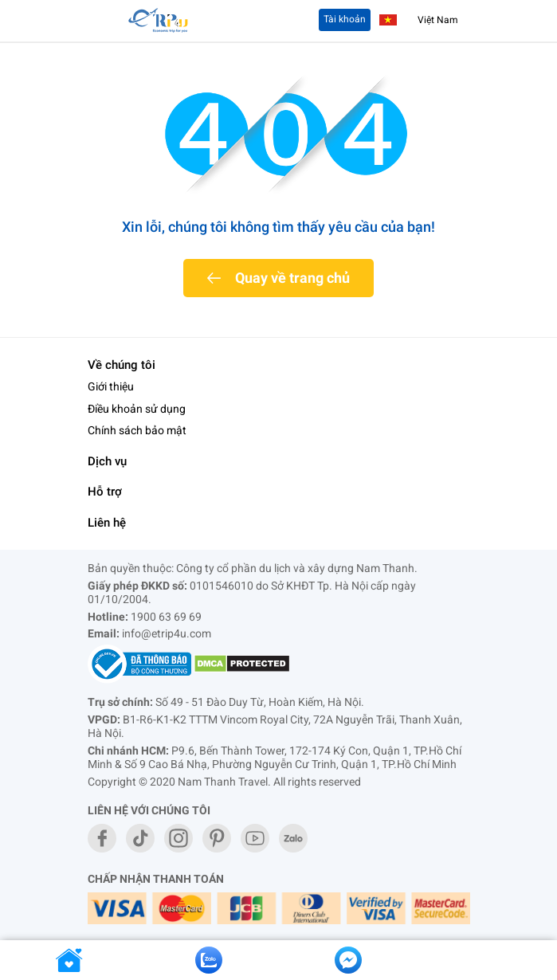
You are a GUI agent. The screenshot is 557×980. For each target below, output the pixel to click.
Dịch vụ (107, 461)
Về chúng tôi (122, 365)
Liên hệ (107, 523)
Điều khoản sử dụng (137, 409)
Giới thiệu (111, 386)
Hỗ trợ (105, 492)
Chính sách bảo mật (137, 430)
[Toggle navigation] (106, 21)
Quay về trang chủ (292, 278)
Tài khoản (345, 19)
